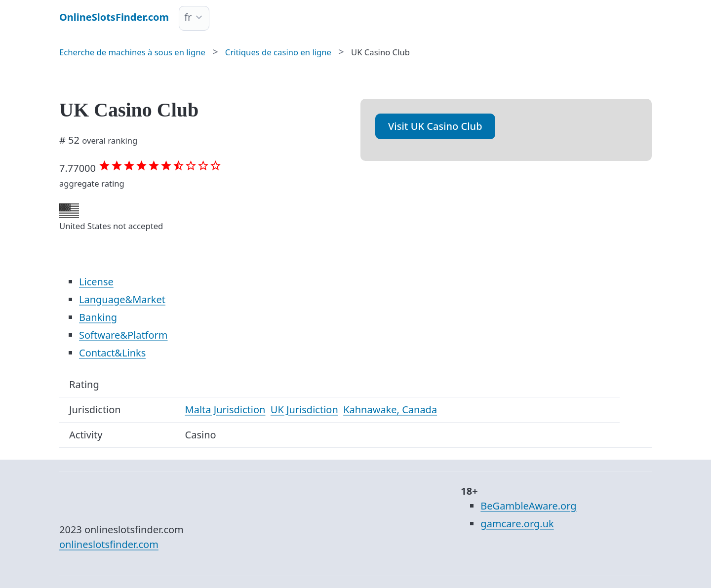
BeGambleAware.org (528, 506)
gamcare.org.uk (517, 524)
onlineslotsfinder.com (109, 544)
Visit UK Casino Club (435, 126)
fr (188, 17)
